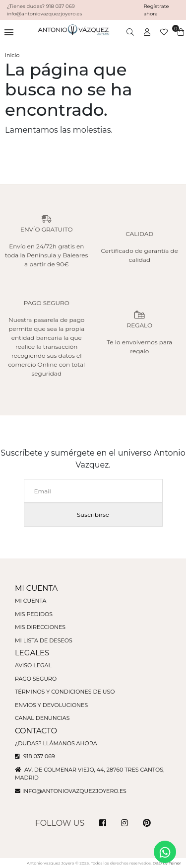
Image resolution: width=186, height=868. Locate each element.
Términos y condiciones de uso (65, 692)
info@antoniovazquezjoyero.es (74, 791)
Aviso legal (33, 665)
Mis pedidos (34, 614)
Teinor (175, 863)
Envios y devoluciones (51, 705)
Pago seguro (36, 679)
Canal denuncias (42, 718)
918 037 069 (35, 756)
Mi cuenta (31, 601)
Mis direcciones (40, 627)
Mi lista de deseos (44, 640)
